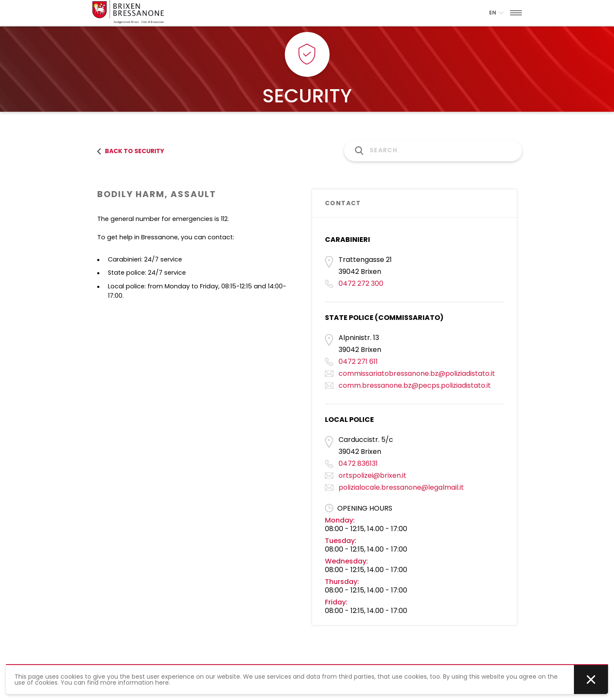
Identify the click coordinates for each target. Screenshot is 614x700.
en (496, 13)
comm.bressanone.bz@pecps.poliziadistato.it (415, 385)
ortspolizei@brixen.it (372, 475)
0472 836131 (358, 463)
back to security (131, 151)
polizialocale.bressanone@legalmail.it (401, 487)
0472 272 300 (361, 283)
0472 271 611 (358, 362)
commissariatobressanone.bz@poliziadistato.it (417, 373)
